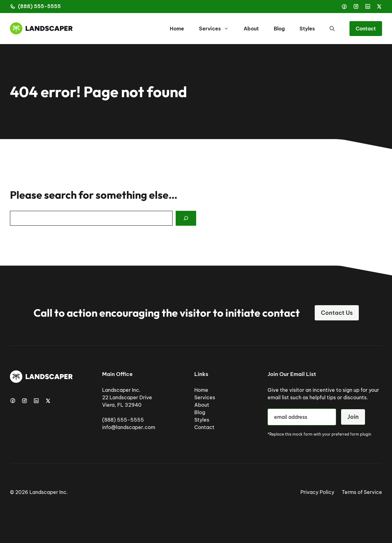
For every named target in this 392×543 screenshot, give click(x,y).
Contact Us (337, 313)
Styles (307, 29)
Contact (366, 29)
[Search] (186, 218)
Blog (279, 29)
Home (177, 29)
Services (218, 29)
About (251, 29)
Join (353, 417)
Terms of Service (362, 492)
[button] (332, 29)
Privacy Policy (317, 492)
